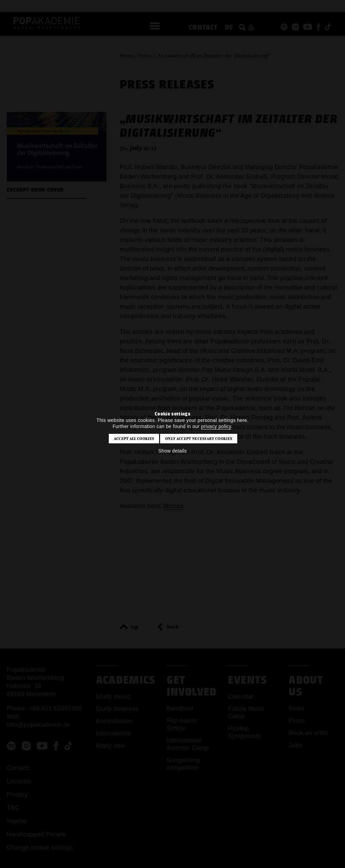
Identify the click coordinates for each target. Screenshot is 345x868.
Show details (173, 451)
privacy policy (216, 426)
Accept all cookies (134, 439)
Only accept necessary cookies (199, 439)
